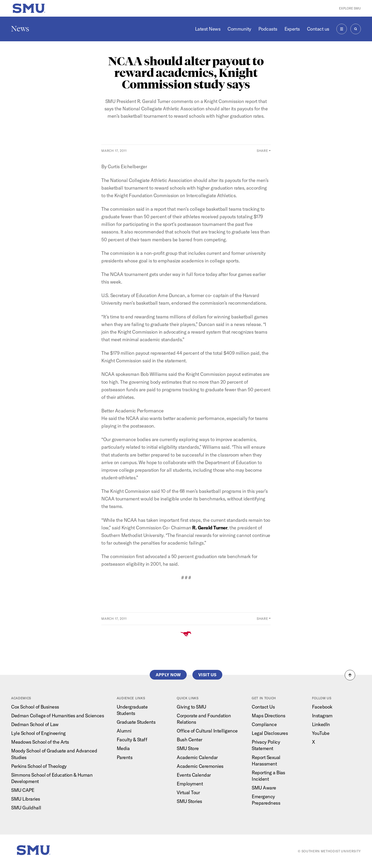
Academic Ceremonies (200, 766)
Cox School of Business (35, 707)
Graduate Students (136, 722)
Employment (190, 784)
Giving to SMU (191, 707)
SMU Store (188, 748)
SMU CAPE (23, 790)
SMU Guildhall (26, 808)
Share (262, 151)
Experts (292, 29)
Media (123, 748)
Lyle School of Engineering (38, 733)
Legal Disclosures (270, 733)
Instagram (322, 716)
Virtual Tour (188, 792)
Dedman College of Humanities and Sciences (58, 716)
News (20, 29)
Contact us (318, 29)
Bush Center (189, 740)
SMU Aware (264, 788)
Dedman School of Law (35, 724)
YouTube (321, 733)
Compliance (264, 724)
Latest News (208, 29)
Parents (125, 757)
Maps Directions (268, 716)
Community (239, 29)
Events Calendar (194, 775)
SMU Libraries (26, 799)
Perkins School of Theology (39, 766)
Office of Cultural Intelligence (207, 731)
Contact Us (263, 707)
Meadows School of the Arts (40, 742)
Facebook (322, 707)
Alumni (124, 731)
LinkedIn (321, 724)
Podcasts (268, 29)
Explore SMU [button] (350, 8)
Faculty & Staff (132, 740)
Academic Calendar (197, 757)
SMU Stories (189, 801)
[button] (350, 675)
